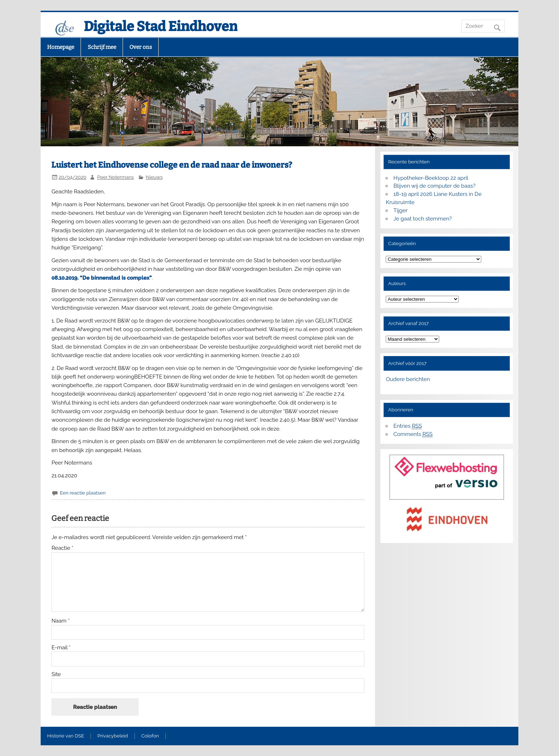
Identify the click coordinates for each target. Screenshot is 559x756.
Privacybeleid (112, 736)
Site (56, 674)
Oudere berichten (408, 379)
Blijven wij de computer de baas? (435, 186)
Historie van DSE (66, 736)
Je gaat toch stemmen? (423, 219)
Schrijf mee (102, 47)
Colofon (150, 736)
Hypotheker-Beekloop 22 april (431, 178)
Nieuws (154, 177)
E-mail (61, 648)
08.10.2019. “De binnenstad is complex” (101, 278)
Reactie (62, 548)
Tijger (401, 210)
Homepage (61, 47)
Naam (60, 621)
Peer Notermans (116, 177)
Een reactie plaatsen (83, 493)
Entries (408, 426)
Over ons (141, 47)
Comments (413, 434)
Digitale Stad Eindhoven (161, 26)
